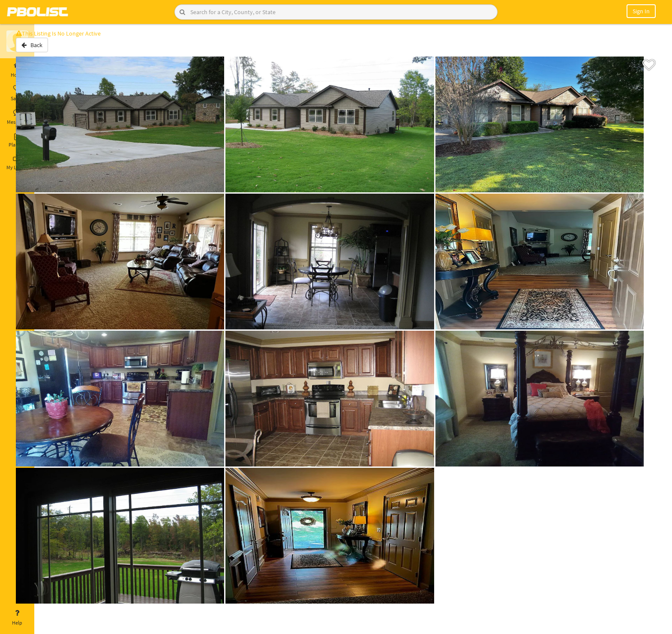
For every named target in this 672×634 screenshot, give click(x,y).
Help (17, 618)
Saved (17, 93)
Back (57, 48)
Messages (17, 117)
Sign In (641, 11)
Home (17, 70)
